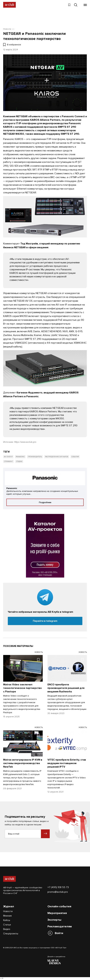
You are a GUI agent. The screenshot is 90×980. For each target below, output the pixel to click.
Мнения (7, 916)
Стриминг (8, 461)
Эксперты (54, 920)
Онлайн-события (59, 906)
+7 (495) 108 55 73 (58, 887)
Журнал (9, 906)
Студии (19, 461)
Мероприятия (57, 913)
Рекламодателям (60, 926)
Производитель (35, 457)
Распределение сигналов (57, 457)
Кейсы (7, 920)
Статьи (7, 925)
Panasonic (20, 457)
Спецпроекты (11, 934)
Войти (59, 933)
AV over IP (8, 457)
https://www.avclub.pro (25, 442)
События (75, 457)
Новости (8, 911)
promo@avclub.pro (58, 892)
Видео (7, 929)
